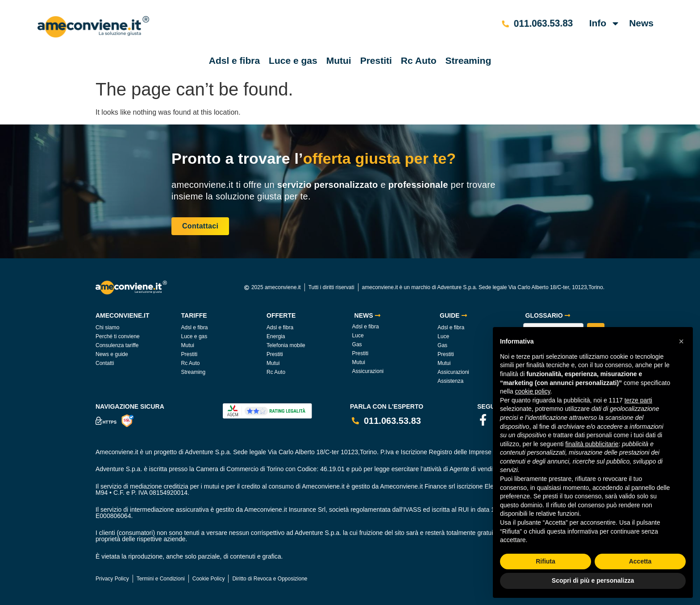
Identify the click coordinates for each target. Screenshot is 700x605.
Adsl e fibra (234, 60)
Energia (276, 336)
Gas (357, 344)
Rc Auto (419, 60)
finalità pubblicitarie (592, 444)
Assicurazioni (368, 371)
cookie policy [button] (532, 391)
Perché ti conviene (118, 336)
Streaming (469, 60)
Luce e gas (293, 60)
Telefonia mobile (286, 345)
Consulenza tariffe (117, 345)
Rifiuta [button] (546, 561)
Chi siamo (107, 327)
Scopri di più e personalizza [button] (593, 580)
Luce (358, 336)
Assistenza (450, 381)
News (641, 23)
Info (605, 23)
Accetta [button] (640, 561)
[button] (681, 341)
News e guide (112, 354)
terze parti (638, 400)
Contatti (105, 363)
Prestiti (376, 60)
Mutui (339, 60)
